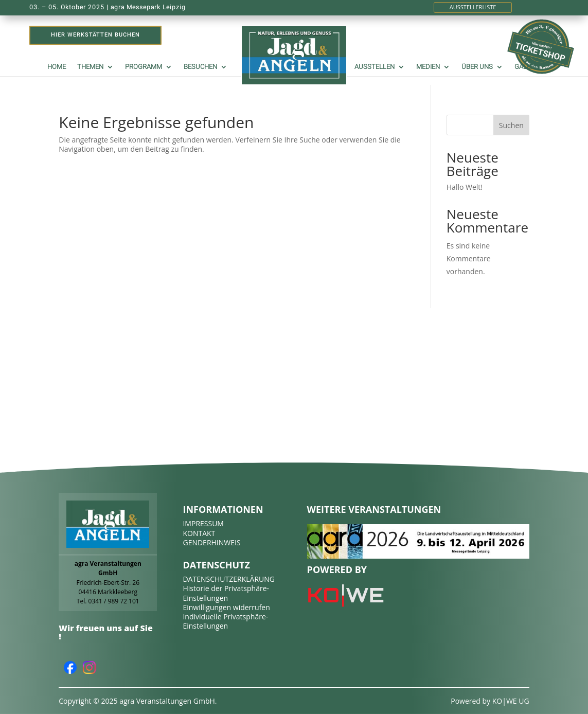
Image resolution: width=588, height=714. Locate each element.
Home (57, 67)
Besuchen (200, 67)
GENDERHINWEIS (211, 542)
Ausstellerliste (473, 7)
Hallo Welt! (465, 187)
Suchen (511, 125)
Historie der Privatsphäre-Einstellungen (226, 593)
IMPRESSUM (203, 523)
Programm (144, 67)
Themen (90, 67)
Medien (428, 67)
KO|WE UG (511, 701)
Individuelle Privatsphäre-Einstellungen (225, 621)
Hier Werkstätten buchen (95, 35)
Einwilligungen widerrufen (226, 607)
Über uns (477, 67)
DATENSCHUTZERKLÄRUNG (229, 579)
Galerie (527, 67)
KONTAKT (199, 533)
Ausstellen (375, 67)
